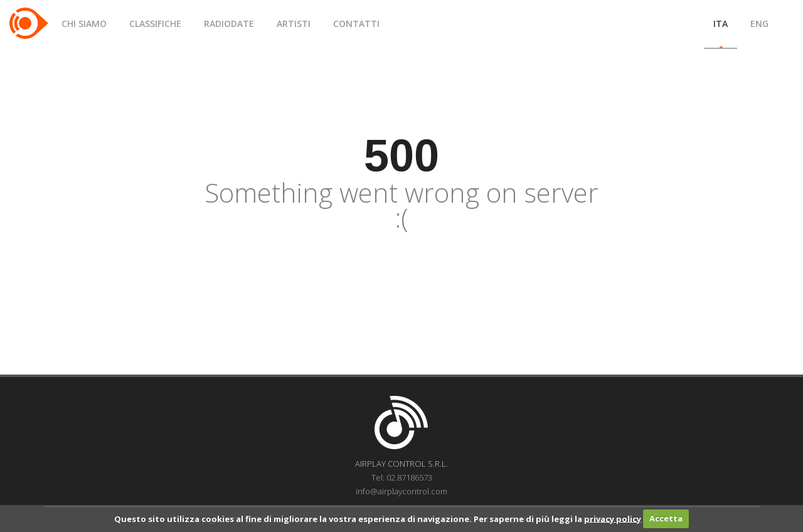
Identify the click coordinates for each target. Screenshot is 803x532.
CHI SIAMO (84, 24)
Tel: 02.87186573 (402, 477)
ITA (721, 24)
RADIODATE (229, 24)
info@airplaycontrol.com (401, 491)
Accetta (666, 518)
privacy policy (613, 518)
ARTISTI (294, 24)
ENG (759, 24)
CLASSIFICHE (155, 24)
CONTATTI (356, 24)
